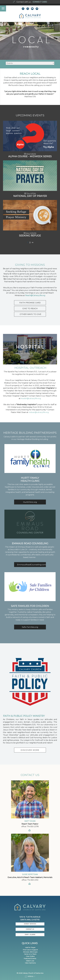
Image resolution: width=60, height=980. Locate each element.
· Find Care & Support (30, 950)
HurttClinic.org (30, 502)
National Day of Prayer (30, 196)
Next (32, 243)
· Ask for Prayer (30, 947)
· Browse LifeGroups (30, 952)
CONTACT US (30, 929)
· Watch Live (30, 961)
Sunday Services (30, 924)
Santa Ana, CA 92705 (30, 920)
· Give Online (30, 956)
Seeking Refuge (30, 236)
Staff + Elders (30, 935)
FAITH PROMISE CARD (30, 303)
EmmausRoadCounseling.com (32, 565)
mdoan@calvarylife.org (39, 412)
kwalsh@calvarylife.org (31, 398)
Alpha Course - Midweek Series (30, 156)
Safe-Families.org (30, 627)
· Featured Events (30, 958)
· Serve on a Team (30, 954)
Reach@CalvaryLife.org (35, 295)
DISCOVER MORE (30, 750)
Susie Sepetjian (30, 874)
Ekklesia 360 (30, 977)
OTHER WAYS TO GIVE (30, 314)
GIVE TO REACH (30, 308)
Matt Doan (30, 821)
